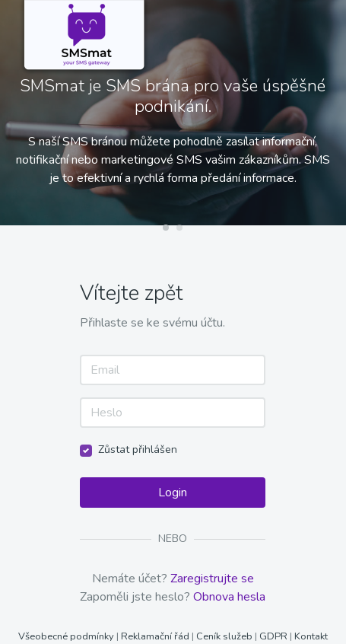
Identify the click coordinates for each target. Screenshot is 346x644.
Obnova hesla (229, 597)
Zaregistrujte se (212, 579)
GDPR (273, 636)
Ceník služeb (225, 636)
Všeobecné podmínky (67, 636)
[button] (166, 228)
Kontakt (311, 636)
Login (173, 493)
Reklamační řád (155, 636)
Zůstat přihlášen (138, 450)
